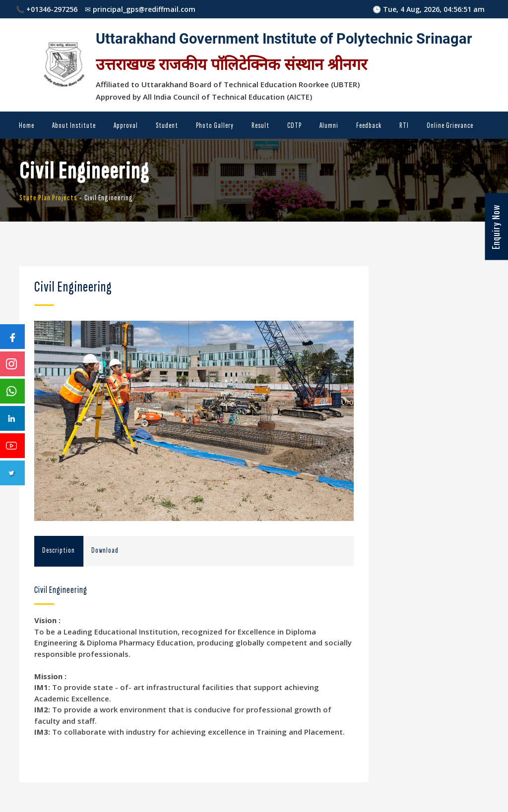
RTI (404, 126)
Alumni (329, 126)
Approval (126, 126)
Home (27, 126)
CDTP (294, 126)
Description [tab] (59, 551)
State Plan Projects (48, 198)
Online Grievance (450, 126)
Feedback (369, 126)
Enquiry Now (496, 227)
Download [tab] (105, 551)
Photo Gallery (215, 126)
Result (260, 126)
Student (167, 126)
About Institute (74, 126)
